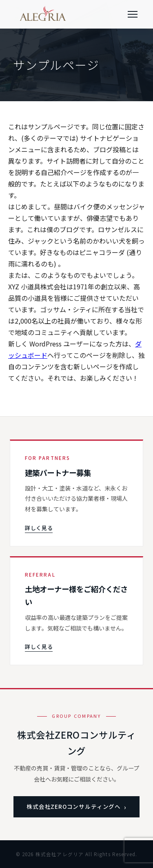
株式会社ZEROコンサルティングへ (74, 806)
